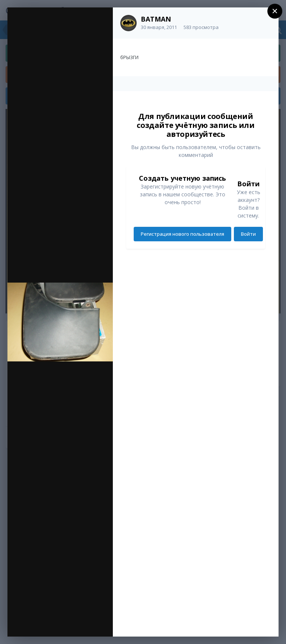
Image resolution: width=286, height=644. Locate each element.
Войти (248, 234)
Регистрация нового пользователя (182, 234)
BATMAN (156, 19)
